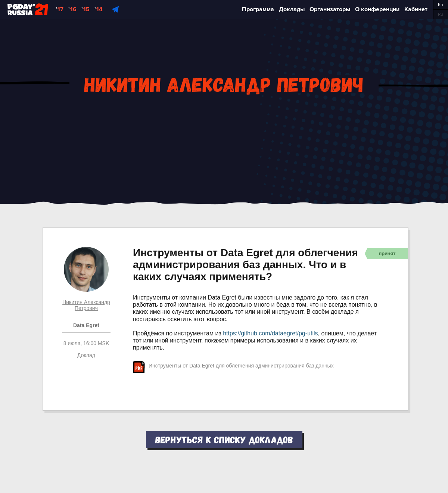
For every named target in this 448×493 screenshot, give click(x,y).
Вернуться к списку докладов (224, 439)
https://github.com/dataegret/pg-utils (270, 333)
